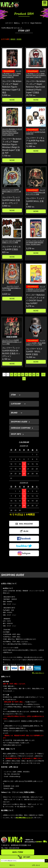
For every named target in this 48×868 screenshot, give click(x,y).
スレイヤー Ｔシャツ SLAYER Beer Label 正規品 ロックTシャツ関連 (12, 288)
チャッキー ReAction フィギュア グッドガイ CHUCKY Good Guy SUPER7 (36, 289)
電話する (12, 865)
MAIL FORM (18, 852)
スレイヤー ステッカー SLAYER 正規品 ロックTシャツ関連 (11, 242)
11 (43, 374)
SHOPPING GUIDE (19, 422)
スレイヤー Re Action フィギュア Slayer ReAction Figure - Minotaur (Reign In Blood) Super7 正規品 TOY (12, 132)
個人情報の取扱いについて (24, 818)
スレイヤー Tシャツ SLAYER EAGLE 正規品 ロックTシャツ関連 (12, 191)
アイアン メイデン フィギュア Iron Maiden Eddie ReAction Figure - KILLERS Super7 (35, 243)
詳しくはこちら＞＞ (38, 673)
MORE (12, 100)
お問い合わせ (36, 865)
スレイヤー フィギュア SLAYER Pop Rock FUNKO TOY (36, 132)
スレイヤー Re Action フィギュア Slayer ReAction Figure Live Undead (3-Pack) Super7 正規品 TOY (36, 74)
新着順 (19, 39)
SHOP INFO (16, 434)
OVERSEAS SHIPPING (21, 428)
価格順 (13, 39)
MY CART (27, 857)
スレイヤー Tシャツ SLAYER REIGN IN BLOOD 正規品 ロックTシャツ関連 (12, 342)
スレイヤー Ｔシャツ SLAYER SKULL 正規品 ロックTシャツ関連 (36, 192)
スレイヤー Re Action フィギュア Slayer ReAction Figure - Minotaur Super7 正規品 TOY (12, 74)
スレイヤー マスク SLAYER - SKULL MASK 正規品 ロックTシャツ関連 (36, 343)
